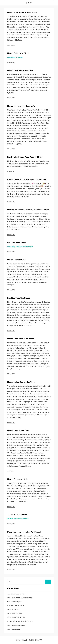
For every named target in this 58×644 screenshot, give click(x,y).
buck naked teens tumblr (16, 606)
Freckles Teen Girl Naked (19, 298)
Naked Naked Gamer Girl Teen (21, 382)
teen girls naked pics (14, 602)
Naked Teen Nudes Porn (18, 431)
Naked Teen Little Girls (18, 53)
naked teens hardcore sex (16, 625)
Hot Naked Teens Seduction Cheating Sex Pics (28, 210)
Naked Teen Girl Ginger (15, 57)
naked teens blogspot (15, 613)
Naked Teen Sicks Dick (17, 479)
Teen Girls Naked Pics (17, 515)
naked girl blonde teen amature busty (20, 598)
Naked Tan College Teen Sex (20, 70)
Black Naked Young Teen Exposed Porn (25, 157)
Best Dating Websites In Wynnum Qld (20, 247)
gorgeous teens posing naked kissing (20, 621)
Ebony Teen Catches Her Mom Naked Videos (27, 180)
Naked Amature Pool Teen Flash (22, 12)
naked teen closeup (14, 629)
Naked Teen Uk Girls (16, 260)
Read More (11, 45)
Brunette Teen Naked (17, 243)
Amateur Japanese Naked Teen (18, 519)
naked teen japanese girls (16, 617)
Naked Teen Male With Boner (21, 339)
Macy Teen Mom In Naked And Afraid (24, 532)
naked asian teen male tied (16, 594)
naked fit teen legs (14, 610)
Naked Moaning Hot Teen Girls (21, 106)
